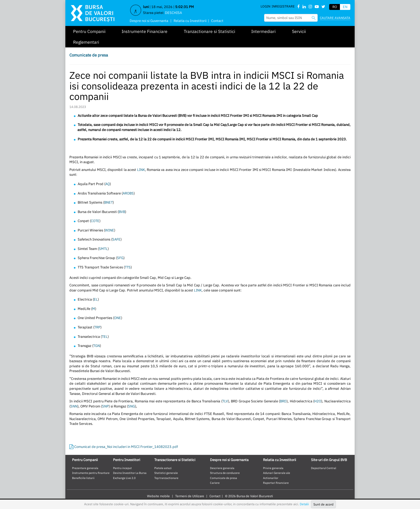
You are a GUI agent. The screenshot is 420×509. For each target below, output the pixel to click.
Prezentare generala (85, 468)
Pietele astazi (163, 468)
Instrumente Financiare (145, 31)
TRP (97, 327)
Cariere (215, 483)
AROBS (128, 193)
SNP (105, 406)
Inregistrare (283, 6)
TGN (97, 346)
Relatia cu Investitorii (190, 21)
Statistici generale (166, 473)
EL (96, 299)
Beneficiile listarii (83, 478)
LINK (141, 170)
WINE (110, 230)
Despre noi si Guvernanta (149, 21)
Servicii (299, 31)
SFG (120, 258)
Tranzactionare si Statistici (209, 31)
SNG (132, 406)
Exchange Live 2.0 (124, 478)
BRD (283, 401)
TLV (225, 401)
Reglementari (86, 42)
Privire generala (273, 468)
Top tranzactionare (166, 478)
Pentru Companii (89, 31)
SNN (74, 406)
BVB (122, 212)
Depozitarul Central (324, 468)
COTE (95, 221)
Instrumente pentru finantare (91, 473)
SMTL (103, 249)
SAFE (116, 239)
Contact (217, 21)
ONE (118, 318)
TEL (105, 337)
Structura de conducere (225, 473)
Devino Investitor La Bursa (130, 473)
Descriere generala (222, 468)
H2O (318, 401)
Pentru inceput (122, 468)
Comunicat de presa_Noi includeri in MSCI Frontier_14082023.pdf (124, 447)
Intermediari (263, 31)
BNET (108, 202)
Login (265, 6)
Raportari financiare (276, 483)
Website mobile (158, 496)
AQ (108, 184)
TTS (128, 267)
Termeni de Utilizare (190, 496)
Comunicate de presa (89, 55)
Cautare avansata (335, 18)
